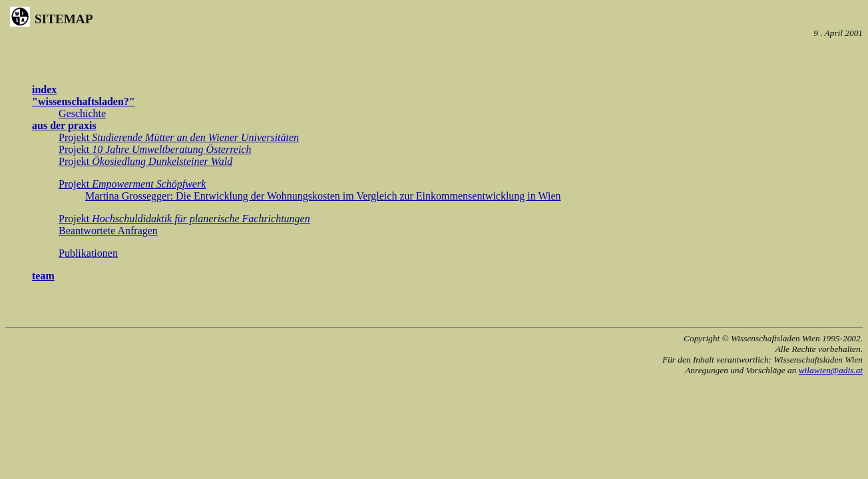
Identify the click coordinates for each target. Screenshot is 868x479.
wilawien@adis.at (831, 370)
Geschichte (82, 113)
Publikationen (88, 253)
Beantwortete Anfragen (108, 231)
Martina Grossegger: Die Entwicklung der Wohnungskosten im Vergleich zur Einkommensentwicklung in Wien (323, 196)
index (44, 89)
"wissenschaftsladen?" (84, 101)
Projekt (179, 137)
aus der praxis (64, 125)
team (43, 276)
